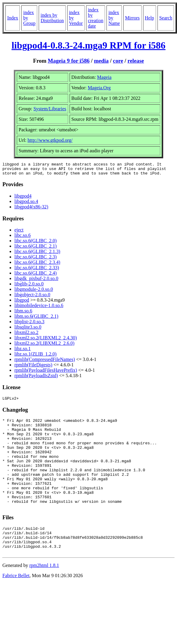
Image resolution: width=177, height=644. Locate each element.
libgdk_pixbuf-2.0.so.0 (36, 281)
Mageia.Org (99, 88)
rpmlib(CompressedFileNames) (45, 362)
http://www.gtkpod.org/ (50, 140)
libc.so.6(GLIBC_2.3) (36, 259)
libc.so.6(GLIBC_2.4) (36, 276)
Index (13, 18)
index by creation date (96, 18)
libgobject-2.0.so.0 (32, 297)
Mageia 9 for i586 (69, 61)
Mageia (104, 77)
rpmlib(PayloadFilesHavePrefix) (46, 373)
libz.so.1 (22, 351)
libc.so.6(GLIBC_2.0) (36, 243)
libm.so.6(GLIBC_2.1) (36, 319)
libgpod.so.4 (26, 204)
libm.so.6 (23, 313)
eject (19, 233)
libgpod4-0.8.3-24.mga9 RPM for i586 (88, 45)
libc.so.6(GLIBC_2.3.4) (37, 265)
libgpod (22, 303)
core (118, 61)
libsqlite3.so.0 (28, 330)
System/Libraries (50, 109)
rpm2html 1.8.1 (44, 592)
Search (166, 18)
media (101, 61)
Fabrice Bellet (16, 602)
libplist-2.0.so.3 (29, 324)
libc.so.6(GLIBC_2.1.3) (37, 254)
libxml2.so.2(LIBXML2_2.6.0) (44, 346)
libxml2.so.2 (26, 335)
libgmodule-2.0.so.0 (34, 292)
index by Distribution (52, 18)
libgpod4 (23, 199)
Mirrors (132, 18)
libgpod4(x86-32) (31, 209)
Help (150, 18)
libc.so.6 (22, 238)
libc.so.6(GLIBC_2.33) (37, 270)
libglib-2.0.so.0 (29, 286)
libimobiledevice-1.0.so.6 (39, 308)
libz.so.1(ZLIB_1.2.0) (35, 357)
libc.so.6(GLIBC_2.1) (36, 249)
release (136, 61)
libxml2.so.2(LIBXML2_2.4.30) (46, 340)
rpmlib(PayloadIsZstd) (36, 378)
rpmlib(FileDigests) (33, 367)
